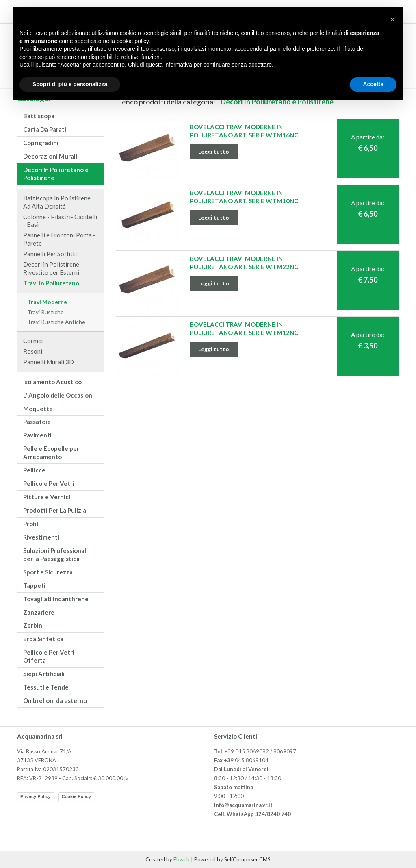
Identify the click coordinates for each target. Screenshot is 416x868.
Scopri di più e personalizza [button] (70, 84)
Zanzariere (39, 612)
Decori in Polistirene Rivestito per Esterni (51, 268)
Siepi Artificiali (44, 674)
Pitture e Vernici (47, 497)
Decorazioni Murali (50, 156)
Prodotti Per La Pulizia (55, 510)
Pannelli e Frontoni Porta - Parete (59, 239)
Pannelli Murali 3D (49, 362)
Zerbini (34, 625)
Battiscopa (39, 116)
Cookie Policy (76, 796)
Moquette (38, 409)
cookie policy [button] (133, 41)
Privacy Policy (36, 796)
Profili (31, 524)
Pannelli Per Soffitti (50, 254)
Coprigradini (41, 143)
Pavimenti (37, 435)
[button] (392, 20)
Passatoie (37, 422)
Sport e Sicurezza (48, 572)
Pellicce (34, 470)
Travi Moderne (47, 302)
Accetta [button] (373, 84)
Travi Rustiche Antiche (56, 322)
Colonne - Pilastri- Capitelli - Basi (60, 221)
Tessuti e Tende (46, 687)
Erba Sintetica (43, 639)
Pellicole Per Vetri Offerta (49, 656)
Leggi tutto (214, 151)
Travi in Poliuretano (51, 283)
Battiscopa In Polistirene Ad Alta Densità (57, 202)
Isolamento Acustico (52, 382)
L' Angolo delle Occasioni (58, 395)
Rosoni (33, 351)
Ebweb (182, 859)
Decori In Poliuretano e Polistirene (56, 174)
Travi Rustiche (45, 312)
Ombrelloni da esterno (55, 700)
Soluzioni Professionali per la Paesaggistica (55, 555)
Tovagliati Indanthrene (56, 599)
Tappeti (34, 585)
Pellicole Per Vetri (49, 483)
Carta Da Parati (45, 129)
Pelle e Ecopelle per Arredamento (51, 452)
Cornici (33, 341)
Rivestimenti (41, 537)
